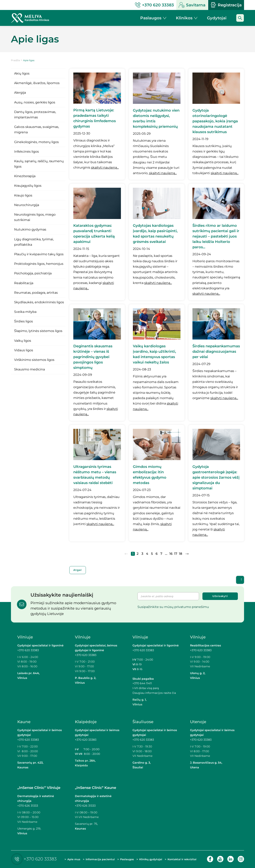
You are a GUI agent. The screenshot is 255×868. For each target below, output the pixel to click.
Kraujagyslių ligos (28, 186)
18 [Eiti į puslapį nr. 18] (180, 554)
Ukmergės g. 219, (29, 829)
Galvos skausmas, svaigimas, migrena (37, 130)
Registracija (226, 5)
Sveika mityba (25, 312)
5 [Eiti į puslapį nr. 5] (152, 554)
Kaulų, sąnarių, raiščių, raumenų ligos (39, 164)
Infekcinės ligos (26, 152)
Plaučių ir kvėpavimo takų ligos (39, 254)
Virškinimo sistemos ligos (34, 360)
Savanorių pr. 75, (87, 824)
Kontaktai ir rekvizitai (182, 859)
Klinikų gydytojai (151, 859)
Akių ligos (22, 73)
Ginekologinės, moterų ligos (36, 142)
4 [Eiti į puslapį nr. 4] (147, 554)
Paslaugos (127, 859)
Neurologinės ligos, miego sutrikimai (35, 217)
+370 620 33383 (28, 650)
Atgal (78, 570)
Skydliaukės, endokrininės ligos (39, 302)
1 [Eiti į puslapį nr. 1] (133, 554)
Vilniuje (25, 637)
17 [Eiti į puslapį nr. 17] (176, 554)
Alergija (20, 93)
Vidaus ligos (24, 350)
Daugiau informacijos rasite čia (154, 693)
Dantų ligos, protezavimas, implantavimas (35, 115)
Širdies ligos (24, 321)
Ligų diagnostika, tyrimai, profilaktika (34, 242)
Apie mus (74, 859)
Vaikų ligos (23, 341)
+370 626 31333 (28, 806)
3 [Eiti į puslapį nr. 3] (142, 554)
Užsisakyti (220, 596)
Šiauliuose (143, 722)
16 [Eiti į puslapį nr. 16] (171, 554)
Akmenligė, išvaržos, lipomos (37, 83)
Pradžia (15, 60)
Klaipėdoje (86, 722)
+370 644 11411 (142, 683)
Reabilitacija (24, 283)
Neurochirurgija (27, 205)
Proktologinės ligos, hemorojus (39, 264)
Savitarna (192, 5)
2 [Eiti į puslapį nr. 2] (138, 554)
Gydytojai (217, 18)
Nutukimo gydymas (30, 229)
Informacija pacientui (100, 859)
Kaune (24, 722)
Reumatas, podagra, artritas (36, 293)
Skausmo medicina (29, 369)
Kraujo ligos (23, 195)
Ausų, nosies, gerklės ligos (35, 102)
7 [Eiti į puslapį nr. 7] (161, 554)
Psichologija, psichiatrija (33, 273)
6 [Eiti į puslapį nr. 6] (157, 554)
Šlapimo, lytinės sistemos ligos (38, 331)
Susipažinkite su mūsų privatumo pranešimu (173, 607)
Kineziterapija (25, 176)
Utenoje (198, 722)
